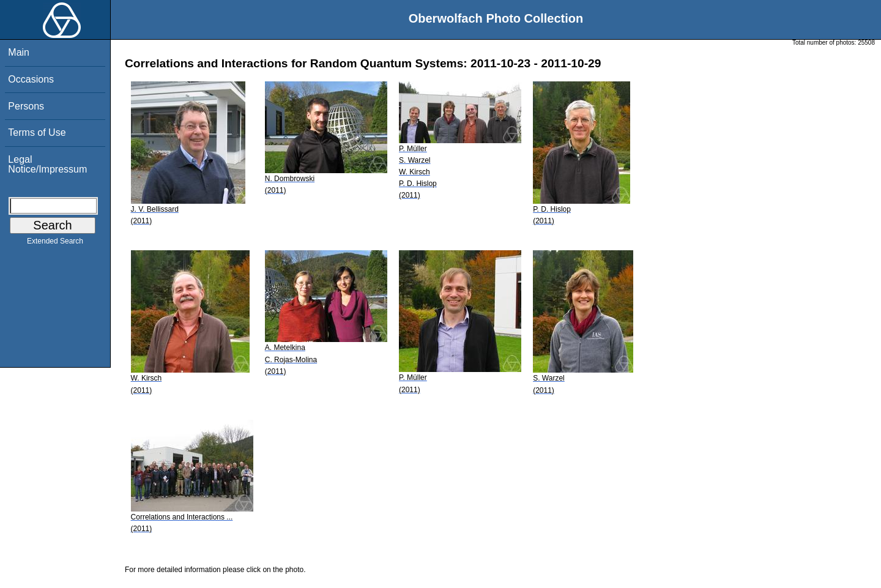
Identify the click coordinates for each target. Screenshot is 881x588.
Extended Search (55, 244)
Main (19, 52)
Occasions (31, 79)
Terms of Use (37, 132)
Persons (26, 106)
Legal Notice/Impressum (47, 164)
